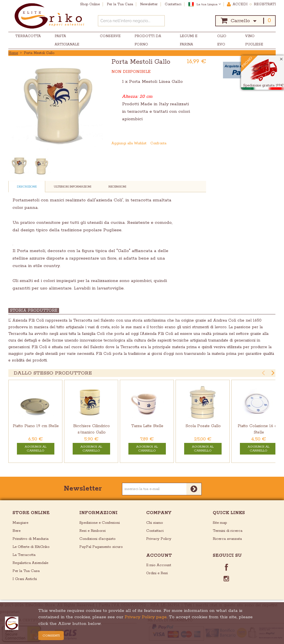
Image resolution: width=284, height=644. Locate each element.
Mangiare (20, 523)
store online (31, 513)
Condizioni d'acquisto (97, 539)
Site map (220, 523)
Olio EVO (222, 40)
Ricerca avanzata (227, 539)
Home (13, 53)
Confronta (158, 143)
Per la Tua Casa (26, 571)
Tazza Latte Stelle (147, 426)
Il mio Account (159, 565)
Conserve (110, 36)
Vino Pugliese (254, 40)
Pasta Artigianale (67, 40)
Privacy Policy (159, 539)
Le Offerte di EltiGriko (31, 547)
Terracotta (28, 36)
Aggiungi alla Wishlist (129, 143)
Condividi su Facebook (191, 143)
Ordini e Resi (157, 573)
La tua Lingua (209, 4)
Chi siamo (155, 523)
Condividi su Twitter (202, 143)
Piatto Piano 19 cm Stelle (36, 426)
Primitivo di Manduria (31, 539)
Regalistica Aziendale (30, 563)
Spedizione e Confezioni (100, 523)
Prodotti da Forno (148, 40)
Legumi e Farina (189, 40)
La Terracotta (24, 555)
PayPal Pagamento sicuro (101, 547)
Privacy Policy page (146, 617)
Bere (17, 531)
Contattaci (155, 531)
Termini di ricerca (228, 531)
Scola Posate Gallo (203, 426)
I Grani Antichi (25, 579)
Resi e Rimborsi (92, 531)
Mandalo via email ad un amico (180, 143)
